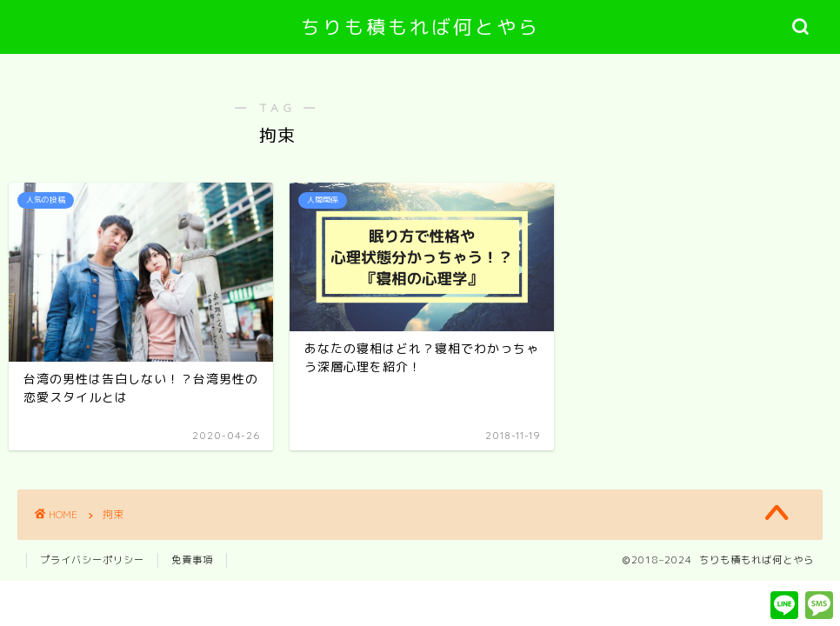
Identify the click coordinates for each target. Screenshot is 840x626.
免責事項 (192, 560)
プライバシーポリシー (92, 560)
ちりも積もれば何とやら (420, 27)
